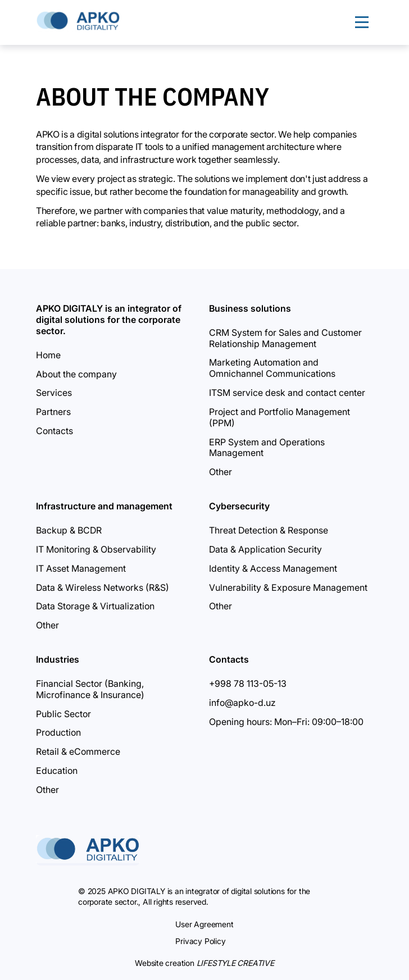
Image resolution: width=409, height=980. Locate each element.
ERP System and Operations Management (267, 448)
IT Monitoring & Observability (96, 549)
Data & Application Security (265, 549)
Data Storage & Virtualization (95, 606)
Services (54, 393)
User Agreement (204, 924)
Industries (58, 659)
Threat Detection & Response (269, 530)
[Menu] (362, 22)
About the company (76, 374)
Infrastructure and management (104, 506)
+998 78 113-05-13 (248, 683)
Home (48, 355)
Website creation (204, 963)
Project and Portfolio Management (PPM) (280, 417)
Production (58, 732)
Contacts (54, 431)
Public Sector (63, 714)
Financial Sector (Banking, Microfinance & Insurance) (90, 689)
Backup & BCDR (69, 530)
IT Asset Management (81, 568)
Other (221, 472)
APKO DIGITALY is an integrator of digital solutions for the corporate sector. (109, 320)
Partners (53, 412)
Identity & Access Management (273, 568)
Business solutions (250, 308)
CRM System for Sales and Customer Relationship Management (285, 338)
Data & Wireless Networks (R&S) (103, 587)
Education (57, 771)
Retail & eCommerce (78, 751)
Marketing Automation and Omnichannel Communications (272, 368)
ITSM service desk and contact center (287, 393)
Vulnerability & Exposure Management (288, 587)
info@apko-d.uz (242, 703)
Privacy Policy (200, 941)
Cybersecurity (239, 506)
